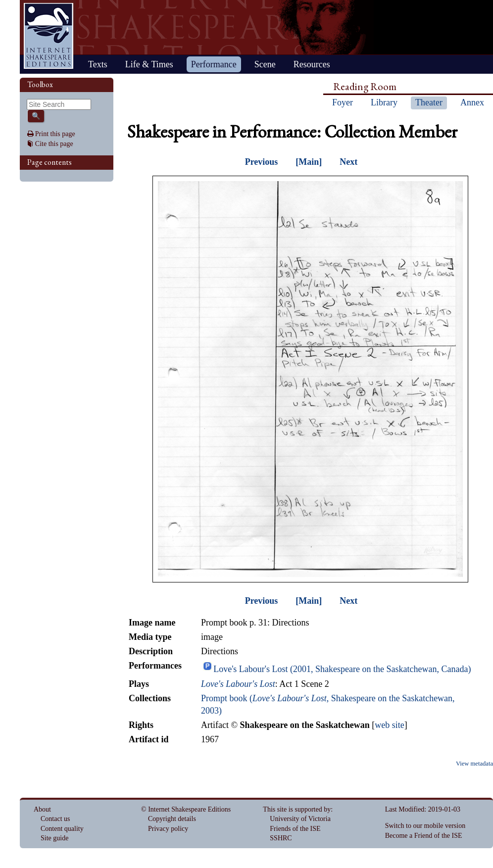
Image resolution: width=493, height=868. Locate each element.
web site (389, 725)
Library (384, 102)
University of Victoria (300, 819)
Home (49, 36)
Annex (472, 102)
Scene (265, 64)
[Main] (309, 162)
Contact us (55, 819)
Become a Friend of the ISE (424, 836)
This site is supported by (297, 809)
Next (348, 162)
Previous (262, 162)
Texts (98, 64)
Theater (429, 102)
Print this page (55, 134)
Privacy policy (168, 829)
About (42, 809)
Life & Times (149, 64)
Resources (312, 64)
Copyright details (172, 819)
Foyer (343, 102)
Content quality (62, 829)
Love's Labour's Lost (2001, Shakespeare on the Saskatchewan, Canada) (342, 669)
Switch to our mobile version (425, 826)
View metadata (474, 764)
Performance (214, 64)
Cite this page (54, 144)
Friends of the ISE (295, 829)
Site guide (54, 838)
